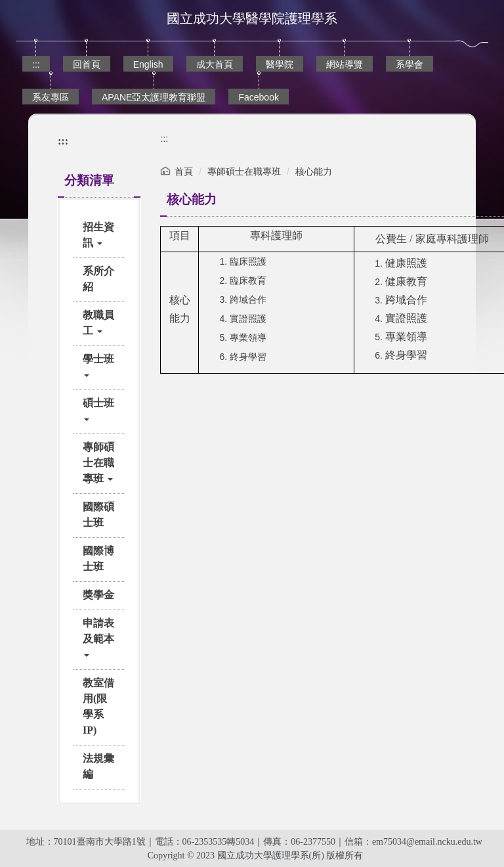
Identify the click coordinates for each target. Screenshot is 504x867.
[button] (99, 235)
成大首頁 (215, 64)
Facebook (258, 97)
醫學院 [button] (280, 64)
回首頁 (87, 64)
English (148, 64)
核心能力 (314, 171)
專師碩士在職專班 (244, 171)
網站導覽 (345, 64)
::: (36, 64)
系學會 (409, 64)
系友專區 (51, 97)
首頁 (184, 171)
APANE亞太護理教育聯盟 (154, 97)
